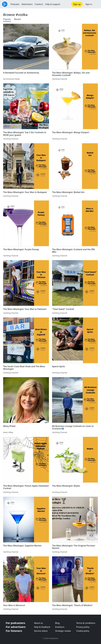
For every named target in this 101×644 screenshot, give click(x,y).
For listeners (14, 631)
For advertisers (16, 627)
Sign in (89, 4)
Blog (57, 623)
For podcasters (15, 623)
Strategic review (63, 631)
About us (38, 623)
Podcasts (15, 4)
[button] (97, 4)
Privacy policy (83, 627)
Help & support (53, 4)
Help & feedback (42, 627)
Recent (17, 19)
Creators (39, 4)
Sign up (77, 4)
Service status (41, 631)
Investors (60, 627)
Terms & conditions (86, 623)
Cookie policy (83, 631)
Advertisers (27, 4)
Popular (7, 19)
